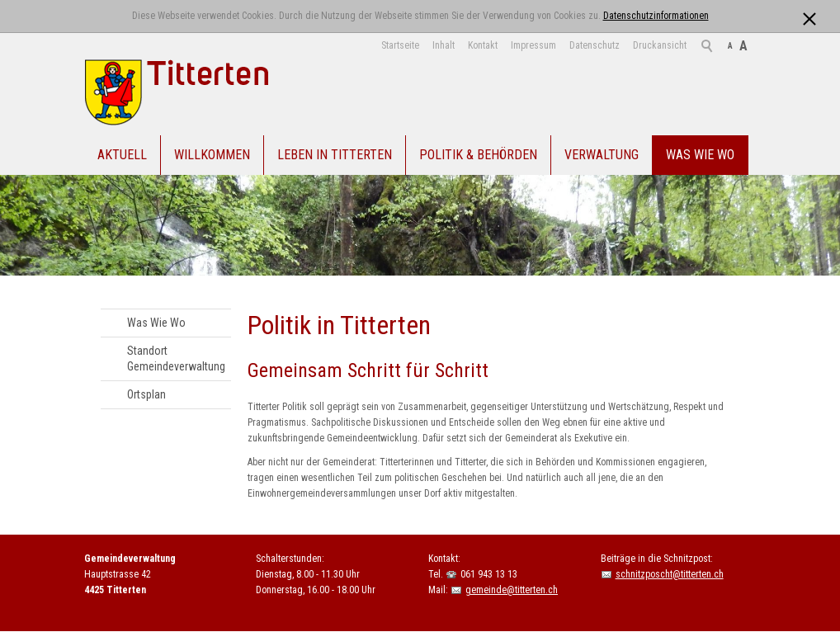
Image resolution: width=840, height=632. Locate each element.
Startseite (400, 45)
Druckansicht (660, 45)
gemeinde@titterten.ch (512, 590)
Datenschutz (595, 45)
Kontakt (483, 45)
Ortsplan (146, 394)
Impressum (533, 45)
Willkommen (212, 155)
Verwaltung (602, 155)
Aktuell (122, 155)
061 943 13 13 (489, 574)
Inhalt (444, 45)
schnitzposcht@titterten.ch (670, 574)
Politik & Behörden (478, 155)
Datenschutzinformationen (656, 16)
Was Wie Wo (700, 155)
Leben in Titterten (335, 155)
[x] (809, 15)
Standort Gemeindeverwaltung (176, 358)
